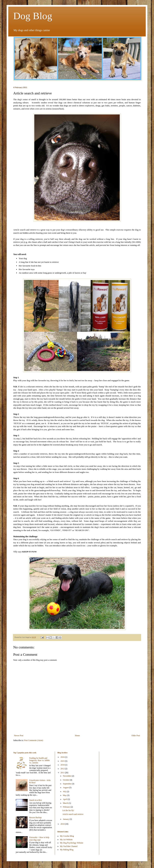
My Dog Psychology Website (72, 843)
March (66, 803)
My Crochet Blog (67, 836)
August (66, 788)
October (66, 780)
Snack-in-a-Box (36, 800)
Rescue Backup (35, 817)
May (65, 795)
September (67, 784)
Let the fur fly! (68, 810)
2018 (63, 765)
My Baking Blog (67, 850)
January (66, 819)
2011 (63, 773)
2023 (63, 761)
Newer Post (19, 736)
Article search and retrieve (73, 814)
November (67, 776)
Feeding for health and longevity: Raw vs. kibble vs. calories (39, 760)
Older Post (136, 736)
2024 (63, 757)
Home (77, 736)
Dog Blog (33, 16)
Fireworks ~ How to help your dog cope (39, 839)
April (65, 799)
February (67, 807)
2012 (63, 769)
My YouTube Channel (69, 846)
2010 (63, 824)
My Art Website (66, 840)
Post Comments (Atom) (34, 740)
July (65, 791)
